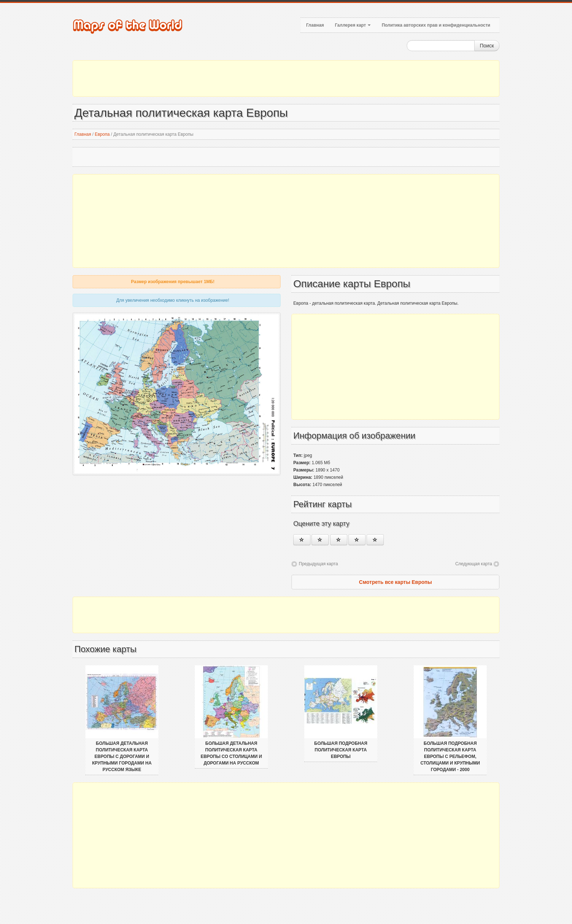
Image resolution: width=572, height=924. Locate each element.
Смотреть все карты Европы (395, 582)
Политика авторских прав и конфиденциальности (436, 25)
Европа (102, 134)
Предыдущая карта (318, 564)
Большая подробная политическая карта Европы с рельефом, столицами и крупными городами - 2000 (450, 756)
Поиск (487, 46)
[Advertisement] (286, 78)
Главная (315, 25)
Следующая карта (474, 564)
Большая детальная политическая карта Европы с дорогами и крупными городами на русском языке (122, 756)
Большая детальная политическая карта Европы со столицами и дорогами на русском (231, 753)
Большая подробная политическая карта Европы (341, 750)
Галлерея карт (353, 25)
